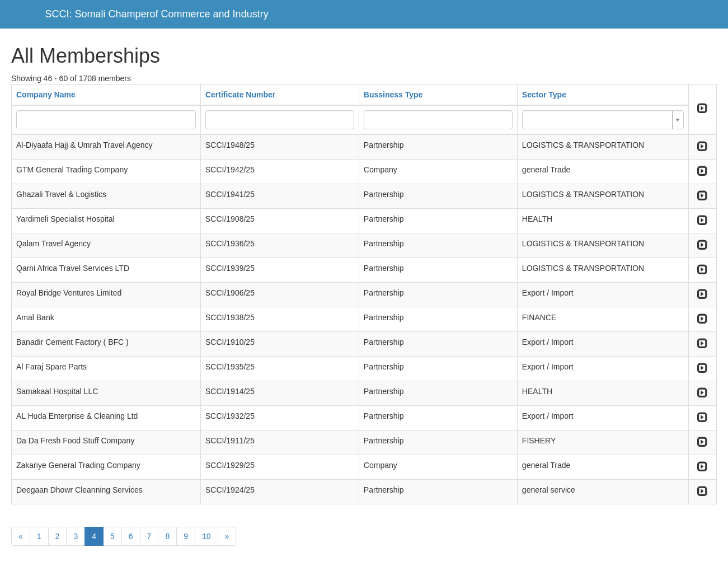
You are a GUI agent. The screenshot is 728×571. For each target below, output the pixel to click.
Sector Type (544, 95)
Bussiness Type (393, 95)
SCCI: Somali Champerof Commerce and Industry (157, 14)
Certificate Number (240, 95)
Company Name (46, 95)
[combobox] (603, 120)
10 (206, 536)
